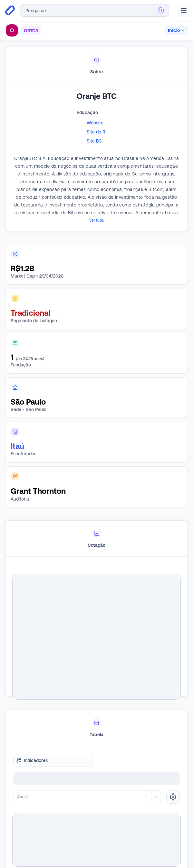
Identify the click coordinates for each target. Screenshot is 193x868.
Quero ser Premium (97, 842)
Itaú (17, 446)
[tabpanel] (96, 167)
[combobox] (95, 10)
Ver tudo (97, 220)
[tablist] (96, 65)
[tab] (96, 65)
